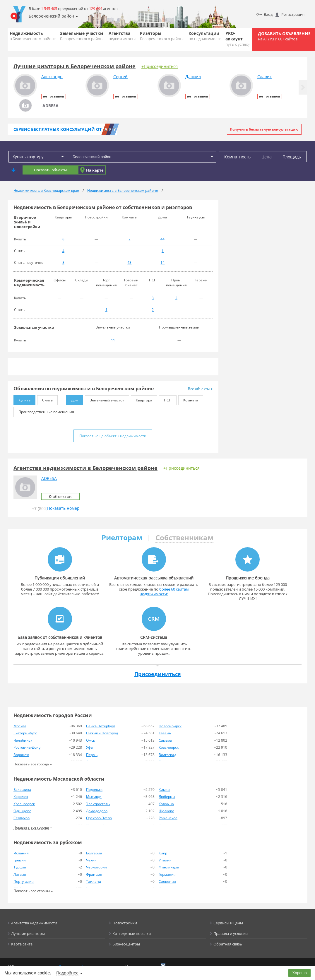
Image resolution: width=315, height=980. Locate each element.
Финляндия (169, 867)
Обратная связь (228, 944)
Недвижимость (33, 36)
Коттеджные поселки (132, 933)
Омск (90, 740)
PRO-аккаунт (238, 39)
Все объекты (200, 389)
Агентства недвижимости (34, 923)
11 (113, 340)
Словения (167, 881)
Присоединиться (158, 674)
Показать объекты (50, 170)
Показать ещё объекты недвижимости (113, 436)
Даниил (193, 77)
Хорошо (300, 973)
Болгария (94, 853)
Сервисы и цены (228, 923)
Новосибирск (170, 726)
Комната (188, 399)
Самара (165, 740)
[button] (303, 87)
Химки (164, 790)
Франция (94, 874)
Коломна (166, 804)
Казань (165, 733)
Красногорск (24, 804)
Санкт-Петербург (101, 726)
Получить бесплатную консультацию (264, 129)
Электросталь (98, 804)
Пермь (92, 755)
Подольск (94, 790)
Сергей (120, 77)
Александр (52, 77)
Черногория (96, 867)
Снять (45, 399)
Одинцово (22, 811)
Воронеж (21, 755)
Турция (20, 867)
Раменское (168, 818)
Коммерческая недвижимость (29, 283)
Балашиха (22, 790)
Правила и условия (231, 933)
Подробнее (67, 973)
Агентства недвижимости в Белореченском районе (85, 468)
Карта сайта (22, 944)
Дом (72, 399)
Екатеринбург (25, 733)
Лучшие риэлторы (28, 933)
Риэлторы (162, 36)
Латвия (20, 874)
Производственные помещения (44, 411)
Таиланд (94, 881)
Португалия (24, 881)
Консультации (205, 36)
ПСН (165, 399)
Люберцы (167, 797)
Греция (20, 860)
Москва (20, 726)
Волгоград (167, 755)
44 (162, 239)
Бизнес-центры (126, 944)
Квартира (142, 399)
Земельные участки (82, 36)
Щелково (166, 811)
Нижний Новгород (102, 733)
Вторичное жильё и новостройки (27, 222)
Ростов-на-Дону (27, 747)
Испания (21, 853)
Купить (22, 399)
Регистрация (293, 14)
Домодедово (97, 811)
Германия (167, 874)
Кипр (163, 853)
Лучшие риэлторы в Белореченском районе (75, 66)
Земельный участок (105, 399)
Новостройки (125, 923)
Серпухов (22, 818)
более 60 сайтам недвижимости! (164, 591)
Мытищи (94, 797)
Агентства (122, 36)
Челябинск (23, 740)
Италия (165, 860)
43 (129, 262)
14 (162, 262)
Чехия (91, 860)
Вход (268, 14)
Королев (21, 797)
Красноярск (169, 747)
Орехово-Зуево (99, 818)
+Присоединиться (160, 66)
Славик (265, 77)
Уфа (89, 747)
